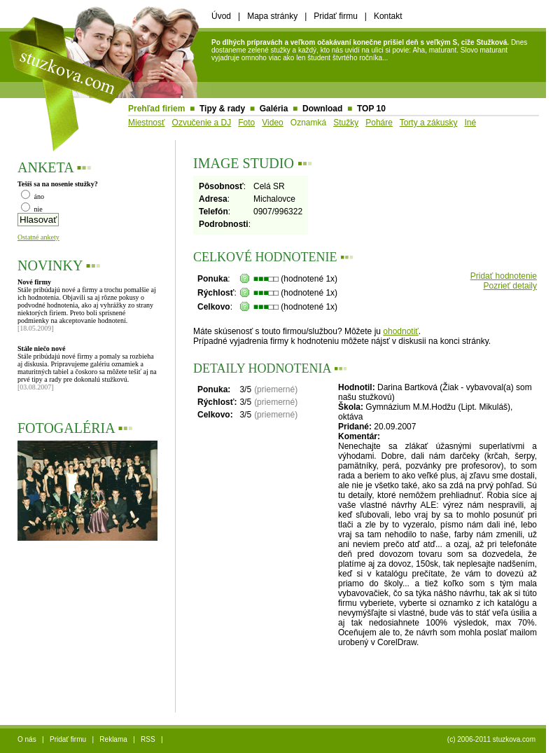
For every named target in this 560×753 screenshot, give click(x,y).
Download (322, 109)
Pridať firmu (336, 16)
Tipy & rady (222, 109)
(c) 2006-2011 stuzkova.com (491, 739)
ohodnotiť (401, 331)
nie (32, 209)
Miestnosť (147, 123)
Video (272, 123)
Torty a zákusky (429, 123)
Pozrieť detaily (510, 286)
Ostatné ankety (38, 237)
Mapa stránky (272, 16)
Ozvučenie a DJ (202, 123)
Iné (470, 123)
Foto (246, 123)
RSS (148, 739)
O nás (27, 739)
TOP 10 (371, 109)
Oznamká (308, 123)
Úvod (221, 16)
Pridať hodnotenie (504, 276)
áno (33, 196)
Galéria (274, 109)
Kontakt (388, 16)
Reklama (113, 739)
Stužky (346, 123)
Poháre (379, 123)
